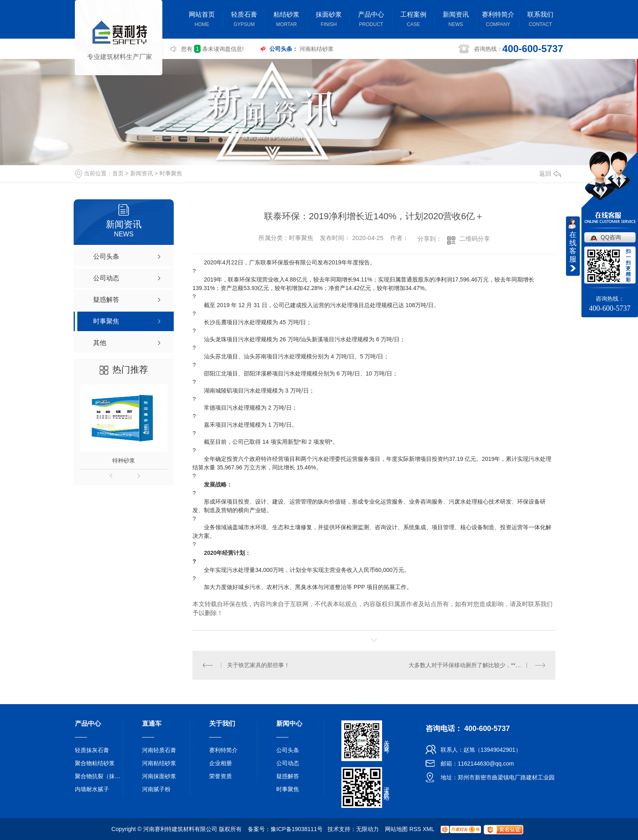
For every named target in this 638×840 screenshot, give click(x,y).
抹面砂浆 (329, 20)
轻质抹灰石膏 (92, 750)
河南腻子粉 (156, 789)
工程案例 (413, 20)
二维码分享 (475, 239)
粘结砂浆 (286, 20)
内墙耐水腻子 (92, 789)
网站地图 (396, 829)
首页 (118, 173)
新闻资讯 (456, 20)
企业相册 (221, 763)
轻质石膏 (244, 20)
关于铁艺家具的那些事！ (258, 665)
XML (428, 829)
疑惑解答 (288, 776)
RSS (415, 829)
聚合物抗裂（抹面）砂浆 (99, 776)
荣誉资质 (221, 776)
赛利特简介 (498, 20)
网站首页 (202, 20)
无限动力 (367, 829)
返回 (550, 173)
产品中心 (371, 20)
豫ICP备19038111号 (297, 829)
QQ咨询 (611, 237)
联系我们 (540, 20)
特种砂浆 (124, 460)
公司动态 (288, 763)
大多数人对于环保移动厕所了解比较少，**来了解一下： (477, 665)
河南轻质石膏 (159, 750)
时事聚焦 (171, 173)
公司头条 (288, 750)
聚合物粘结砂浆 (95, 763)
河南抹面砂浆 (159, 776)
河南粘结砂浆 (317, 49)
